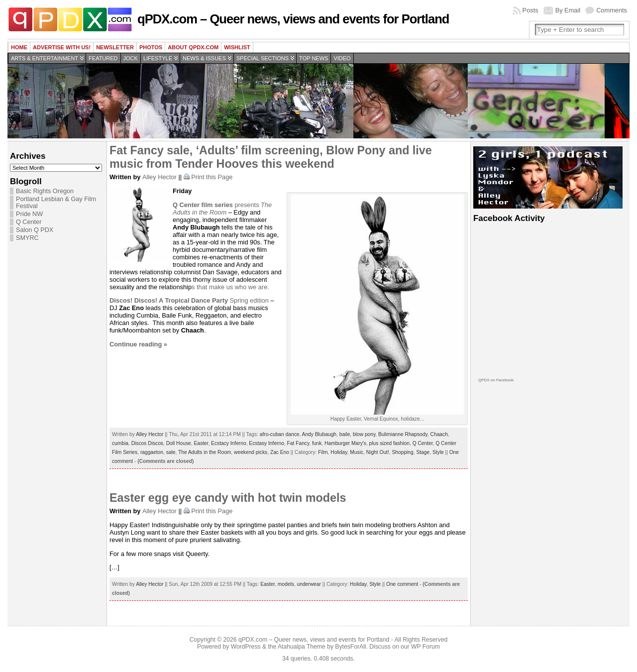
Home (19, 47)
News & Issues (204, 58)
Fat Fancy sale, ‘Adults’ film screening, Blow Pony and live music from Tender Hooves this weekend (271, 157)
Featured (103, 58)
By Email (568, 10)
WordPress (246, 647)
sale (171, 452)
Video (342, 58)
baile (345, 434)
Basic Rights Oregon (45, 191)
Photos (151, 47)
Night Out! (378, 452)
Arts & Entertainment (45, 58)
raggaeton (152, 452)
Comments (612, 10)
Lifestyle (158, 58)
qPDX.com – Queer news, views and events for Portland (293, 19)
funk (317, 443)
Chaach (439, 434)
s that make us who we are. (230, 287)
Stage (423, 452)
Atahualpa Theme (302, 647)
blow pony (364, 434)
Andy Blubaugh (319, 434)
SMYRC (27, 238)
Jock (131, 58)
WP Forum (425, 647)
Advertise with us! (62, 47)
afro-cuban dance (280, 434)
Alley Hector (159, 177)
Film (323, 452)
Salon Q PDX (35, 230)
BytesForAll (350, 647)
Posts (531, 10)
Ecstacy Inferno (229, 443)
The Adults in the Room (222, 209)
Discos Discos (147, 443)
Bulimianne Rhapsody (403, 434)
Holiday (339, 452)
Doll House (179, 443)
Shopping (402, 452)
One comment (402, 584)
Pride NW (29, 214)
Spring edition (189, 300)
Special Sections (263, 58)
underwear (309, 584)
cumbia (120, 443)
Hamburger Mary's (345, 443)
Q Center (29, 222)
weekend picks (251, 452)
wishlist (237, 47)
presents (217, 205)
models (286, 584)
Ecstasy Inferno (266, 443)
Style (438, 452)
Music (357, 452)
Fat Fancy (298, 443)
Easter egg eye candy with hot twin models (228, 498)
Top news (314, 58)
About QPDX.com (193, 47)
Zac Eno (280, 452)
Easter (201, 443)
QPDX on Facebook (496, 380)
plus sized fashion (389, 443)
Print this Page (212, 177)
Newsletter (115, 47)
